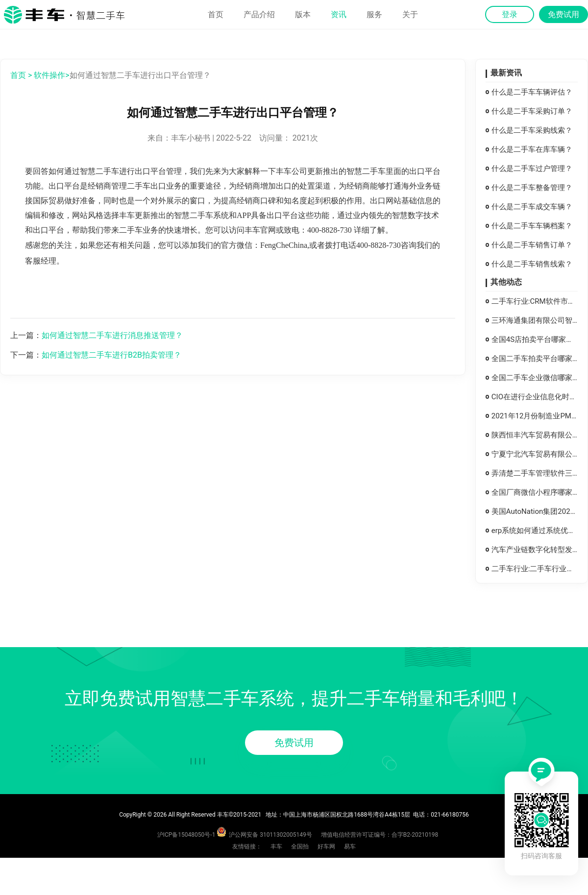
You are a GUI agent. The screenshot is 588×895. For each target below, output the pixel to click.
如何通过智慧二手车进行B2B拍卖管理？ (111, 355)
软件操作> (51, 75)
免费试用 (294, 743)
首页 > (21, 75)
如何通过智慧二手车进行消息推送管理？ (112, 335)
